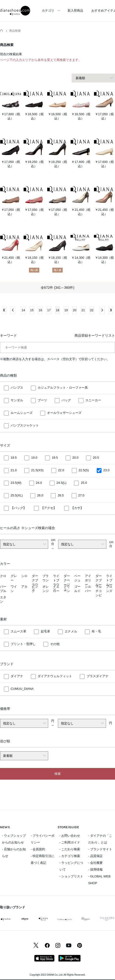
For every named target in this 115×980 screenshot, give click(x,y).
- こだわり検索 (70, 849)
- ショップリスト (71, 876)
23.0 (106, 470)
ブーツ (42, 400)
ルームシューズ (22, 413)
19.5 (55, 458)
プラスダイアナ (98, 676)
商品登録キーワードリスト (95, 335)
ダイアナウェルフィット (55, 676)
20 (74, 310)
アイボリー (88, 580)
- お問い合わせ (70, 836)
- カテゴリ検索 (70, 856)
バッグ (66, 400)
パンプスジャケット (25, 425)
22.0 (61, 470)
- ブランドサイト (100, 849)
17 (49, 310)
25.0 (84, 483)
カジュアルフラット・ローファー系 (63, 388)
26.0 (40, 495)
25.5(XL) (17, 495)
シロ (24, 576)
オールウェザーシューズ (64, 413)
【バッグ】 (18, 508)
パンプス (17, 388)
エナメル (71, 631)
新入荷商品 (75, 11)
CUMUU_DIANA (22, 689)
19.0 (34, 458)
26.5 (61, 495)
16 (40, 310)
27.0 (81, 495)
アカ (24, 587)
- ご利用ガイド (70, 842)
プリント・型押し (23, 644)
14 (23, 310)
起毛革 (45, 631)
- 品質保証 (95, 856)
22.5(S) (84, 470)
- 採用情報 (95, 870)
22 (92, 310)
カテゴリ (48, 11)
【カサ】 (77, 508)
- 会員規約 (38, 849)
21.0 (14, 470)
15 (32, 310)
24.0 (39, 483)
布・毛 (96, 631)
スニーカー (93, 400)
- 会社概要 (95, 863)
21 (83, 310)
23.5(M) (16, 483)
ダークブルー (99, 580)
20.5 (96, 458)
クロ (3, 576)
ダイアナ (17, 676)
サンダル (17, 400)
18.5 (14, 458)
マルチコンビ (99, 591)
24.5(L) (61, 483)
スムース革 (18, 631)
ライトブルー (109, 580)
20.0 (75, 458)
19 (66, 310)
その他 (55, 644)
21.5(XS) (37, 470)
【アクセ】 (49, 508)
